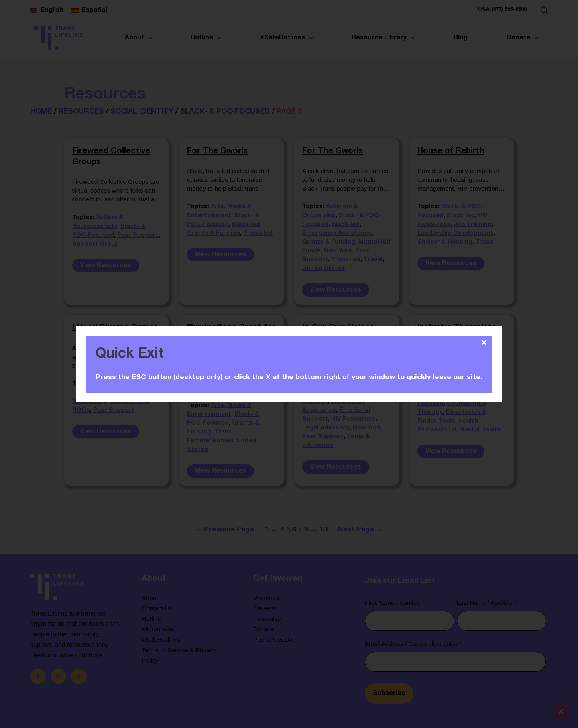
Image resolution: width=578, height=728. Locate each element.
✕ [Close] (484, 342)
